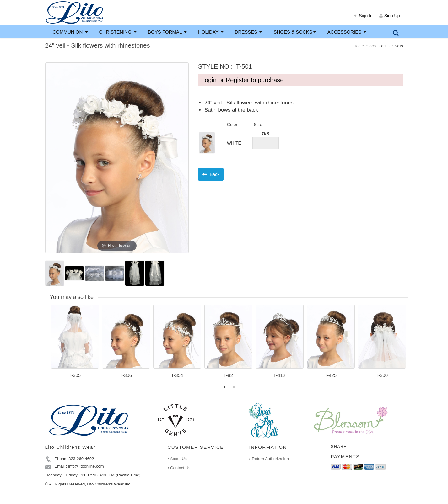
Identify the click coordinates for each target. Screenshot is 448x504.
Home (359, 46)
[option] (75, 343)
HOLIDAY (211, 32)
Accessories (379, 46)
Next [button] (413, 345)
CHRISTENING (118, 32)
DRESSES (249, 32)
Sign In (363, 16)
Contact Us (179, 468)
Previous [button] (46, 345)
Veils (399, 46)
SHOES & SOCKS (295, 32)
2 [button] (234, 387)
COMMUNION (70, 32)
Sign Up (390, 16)
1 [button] (224, 387)
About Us (177, 459)
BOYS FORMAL (167, 32)
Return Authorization (269, 459)
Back (211, 174)
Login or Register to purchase (242, 80)
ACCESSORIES (347, 32)
